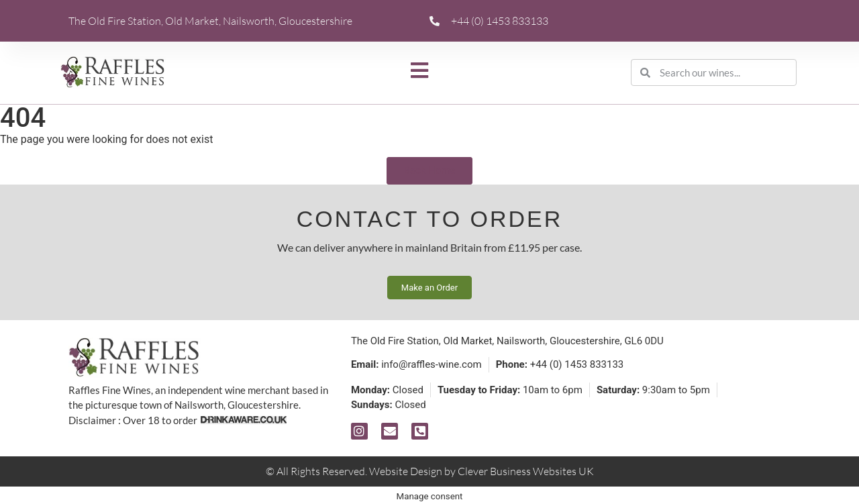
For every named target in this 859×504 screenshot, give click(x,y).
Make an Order (429, 287)
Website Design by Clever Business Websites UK (482, 470)
